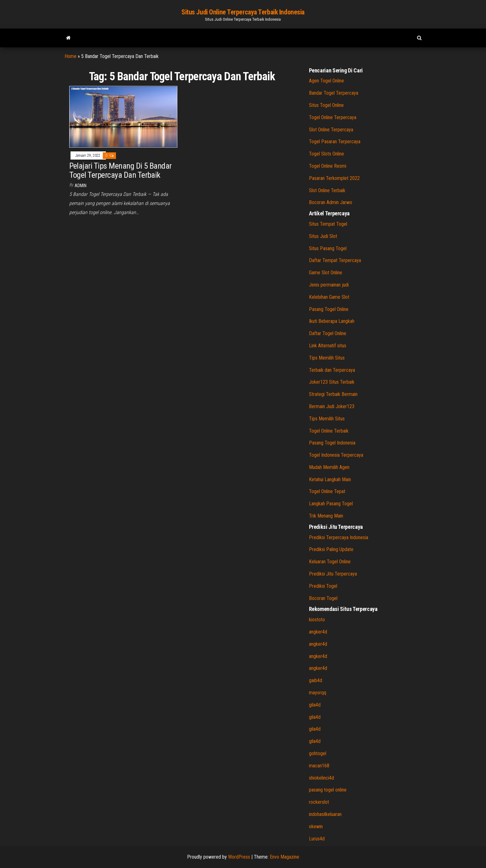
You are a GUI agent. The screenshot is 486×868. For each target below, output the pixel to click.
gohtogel (318, 753)
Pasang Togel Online (329, 309)
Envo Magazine (285, 857)
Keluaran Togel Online (330, 562)
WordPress (239, 857)
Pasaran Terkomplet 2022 (334, 178)
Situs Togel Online (326, 105)
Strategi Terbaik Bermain (333, 394)
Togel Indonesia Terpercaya (336, 455)
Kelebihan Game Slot (329, 297)
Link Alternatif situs (328, 346)
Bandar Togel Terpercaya (334, 93)
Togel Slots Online (327, 154)
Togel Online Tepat (327, 491)
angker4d (318, 632)
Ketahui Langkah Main (330, 479)
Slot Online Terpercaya (331, 130)
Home (71, 56)
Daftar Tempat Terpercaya (335, 260)
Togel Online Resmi (328, 166)
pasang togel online (328, 790)
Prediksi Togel (323, 586)
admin (81, 186)
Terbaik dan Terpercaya (332, 370)
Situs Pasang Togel (328, 248)
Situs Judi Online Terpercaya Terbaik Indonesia (243, 12)
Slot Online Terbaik (327, 190)
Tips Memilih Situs (327, 358)
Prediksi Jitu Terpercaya (333, 574)
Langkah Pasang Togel (331, 504)
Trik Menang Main (326, 516)
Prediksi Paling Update (331, 549)
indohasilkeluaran (325, 814)
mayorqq (318, 693)
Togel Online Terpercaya (333, 117)
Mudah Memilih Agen (329, 467)
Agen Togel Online (327, 81)
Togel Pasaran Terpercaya (335, 142)
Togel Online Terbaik (329, 431)
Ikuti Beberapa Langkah (332, 321)
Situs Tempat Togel (328, 224)
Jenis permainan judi (329, 285)
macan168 (319, 766)
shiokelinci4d (321, 778)
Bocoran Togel (323, 598)
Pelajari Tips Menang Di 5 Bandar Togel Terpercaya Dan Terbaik (120, 170)
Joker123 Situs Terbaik (332, 382)
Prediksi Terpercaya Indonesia (339, 537)
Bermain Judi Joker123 (332, 406)
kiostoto (317, 620)
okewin (316, 826)
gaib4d (316, 680)
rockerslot (319, 802)
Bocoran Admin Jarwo (331, 202)
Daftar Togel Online (328, 333)
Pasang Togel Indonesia (332, 443)
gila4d (315, 705)
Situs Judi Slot (323, 236)
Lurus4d (317, 839)
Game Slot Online (326, 273)
